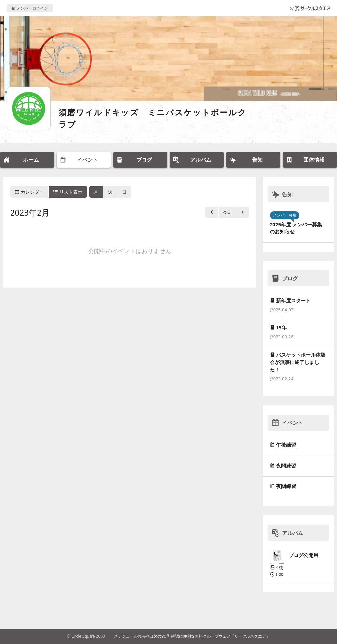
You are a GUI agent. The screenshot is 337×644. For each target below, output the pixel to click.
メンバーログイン (29, 8)
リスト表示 (68, 192)
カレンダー (29, 192)
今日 (227, 212)
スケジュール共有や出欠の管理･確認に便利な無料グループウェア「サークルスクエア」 (192, 636)
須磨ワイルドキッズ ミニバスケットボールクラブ (153, 118)
